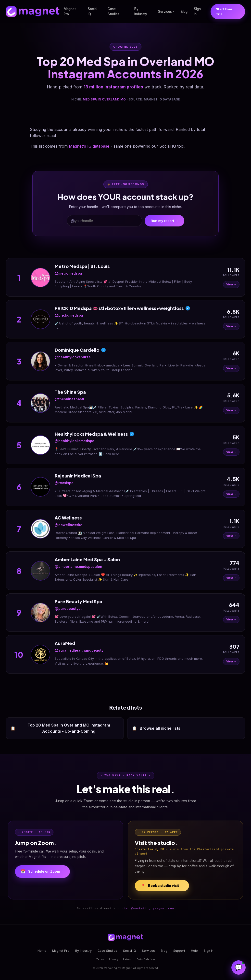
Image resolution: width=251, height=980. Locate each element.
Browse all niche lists (156, 728)
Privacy (114, 959)
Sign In (197, 11)
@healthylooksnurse (73, 357)
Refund (128, 959)
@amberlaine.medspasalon (78, 567)
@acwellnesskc (69, 525)
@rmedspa (64, 483)
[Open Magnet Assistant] (238, 967)
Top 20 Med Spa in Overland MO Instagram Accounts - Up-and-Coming (60, 728)
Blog (184, 12)
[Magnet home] (33, 12)
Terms (100, 959)
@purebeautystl (69, 609)
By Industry (141, 11)
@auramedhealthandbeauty (79, 650)
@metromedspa (68, 273)
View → (231, 284)
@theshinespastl (69, 399)
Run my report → (164, 221)
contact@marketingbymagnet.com (146, 908)
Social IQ (93, 11)
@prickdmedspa (69, 315)
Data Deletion (146, 959)
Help (194, 951)
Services (166, 12)
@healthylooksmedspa (75, 441)
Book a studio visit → (162, 886)
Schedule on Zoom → (42, 872)
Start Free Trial (224, 12)
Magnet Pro (70, 11)
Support (179, 951)
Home (42, 951)
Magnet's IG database (89, 146)
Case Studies (113, 11)
